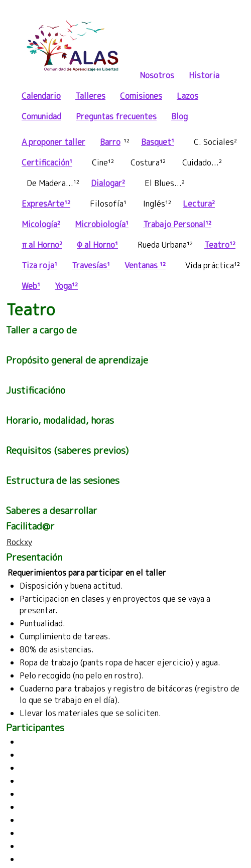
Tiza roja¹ (39, 265)
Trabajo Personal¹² (177, 224)
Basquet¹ (158, 142)
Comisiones (141, 96)
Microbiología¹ (102, 224)
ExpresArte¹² (46, 204)
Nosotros (157, 75)
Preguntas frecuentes (116, 116)
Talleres (90, 96)
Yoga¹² (66, 286)
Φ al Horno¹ (97, 245)
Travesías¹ (91, 265)
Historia (204, 75)
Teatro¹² (220, 245)
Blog (179, 116)
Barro (110, 142)
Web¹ (31, 286)
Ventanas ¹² (145, 265)
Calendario (41, 96)
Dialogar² (108, 183)
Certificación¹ (47, 162)
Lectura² (199, 204)
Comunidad (41, 116)
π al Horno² (42, 245)
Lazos (187, 96)
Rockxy (19, 542)
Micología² (41, 224)
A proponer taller (53, 142)
